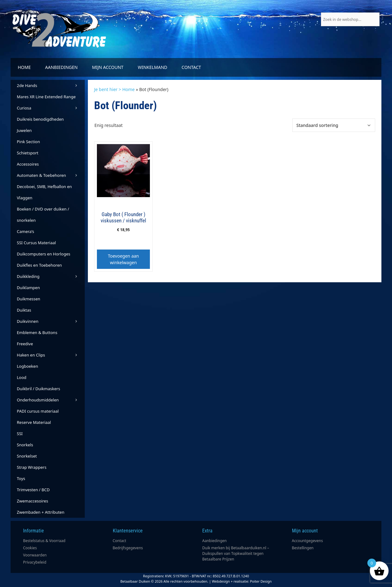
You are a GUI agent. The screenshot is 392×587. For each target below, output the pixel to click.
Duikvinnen (51, 321)
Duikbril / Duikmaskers (38, 389)
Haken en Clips (51, 355)
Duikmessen (29, 299)
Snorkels (25, 445)
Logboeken (27, 366)
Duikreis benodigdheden (40, 119)
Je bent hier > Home (114, 89)
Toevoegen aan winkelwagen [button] (123, 259)
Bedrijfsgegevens (128, 548)
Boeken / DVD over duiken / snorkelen (43, 215)
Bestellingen (303, 548)
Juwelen (24, 130)
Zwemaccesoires (32, 501)
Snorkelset (27, 456)
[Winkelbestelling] (334, 125)
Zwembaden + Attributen (41, 512)
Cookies (30, 548)
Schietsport (28, 153)
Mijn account (108, 67)
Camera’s (25, 231)
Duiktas (24, 310)
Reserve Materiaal (34, 422)
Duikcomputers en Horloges (44, 254)
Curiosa (51, 108)
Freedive (25, 344)
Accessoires (28, 164)
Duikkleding (51, 276)
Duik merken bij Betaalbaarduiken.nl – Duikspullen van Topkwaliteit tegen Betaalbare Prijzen (236, 553)
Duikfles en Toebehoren (39, 265)
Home (24, 67)
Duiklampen (28, 288)
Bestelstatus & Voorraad (44, 541)
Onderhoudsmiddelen (51, 400)
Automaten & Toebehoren (51, 175)
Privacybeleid (35, 562)
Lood (22, 377)
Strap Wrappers (32, 467)
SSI (20, 434)
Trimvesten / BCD (33, 490)
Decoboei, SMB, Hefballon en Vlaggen (44, 192)
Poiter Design (261, 581)
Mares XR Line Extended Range (46, 97)
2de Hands (51, 85)
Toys (21, 478)
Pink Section (28, 142)
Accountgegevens (308, 541)
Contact (191, 67)
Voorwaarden (35, 555)
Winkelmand (153, 67)
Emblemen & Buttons (37, 332)
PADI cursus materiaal (38, 411)
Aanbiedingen (61, 67)
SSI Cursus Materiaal (36, 243)
